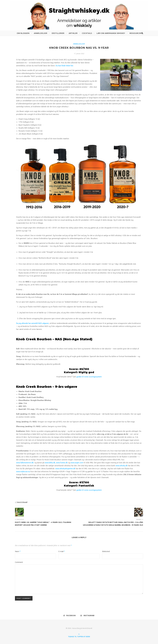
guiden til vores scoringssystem (89, 377)
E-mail (62, 551)
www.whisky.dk (122, 466)
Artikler (73, 33)
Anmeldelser (41, 33)
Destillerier (58, 33)
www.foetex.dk (62, 463)
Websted (106, 551)
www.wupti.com (77, 463)
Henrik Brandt (22, 502)
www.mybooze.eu (23, 472)
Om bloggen (23, 33)
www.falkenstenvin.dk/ (25, 463)
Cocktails (87, 33)
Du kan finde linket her (64, 66)
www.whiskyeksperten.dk (65, 469)
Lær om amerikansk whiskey (111, 33)
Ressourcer (135, 33)
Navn (18, 551)
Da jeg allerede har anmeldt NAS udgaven (32, 323)
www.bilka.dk (50, 463)
